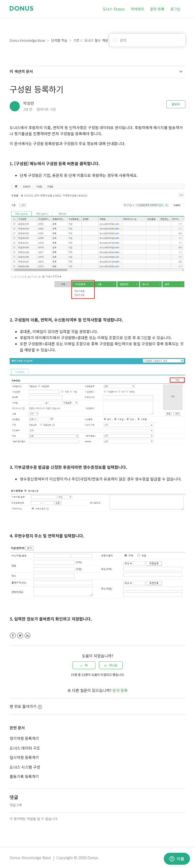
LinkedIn (28, 636)
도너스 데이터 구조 (25, 748)
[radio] (84, 665)
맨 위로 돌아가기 (26, 706)
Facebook (13, 636)
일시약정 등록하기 (24, 757)
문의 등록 (157, 9)
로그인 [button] (175, 9)
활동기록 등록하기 (24, 776)
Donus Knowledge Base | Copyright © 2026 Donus (54, 857)
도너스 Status (114, 9)
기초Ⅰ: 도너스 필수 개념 (91, 40)
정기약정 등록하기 (24, 738)
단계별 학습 (59, 40)
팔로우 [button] (176, 104)
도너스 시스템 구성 (25, 767)
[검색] (147, 40)
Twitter (20, 636)
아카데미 (137, 9)
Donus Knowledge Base (27, 40)
